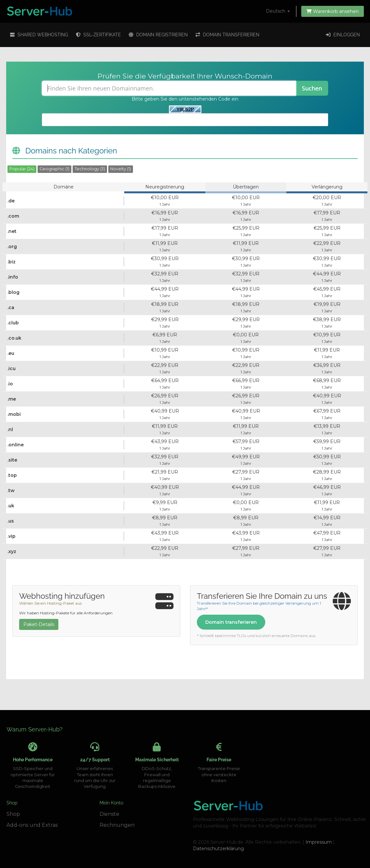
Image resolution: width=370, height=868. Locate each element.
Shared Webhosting (39, 35)
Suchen (312, 88)
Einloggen (343, 35)
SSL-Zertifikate (98, 35)
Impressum (319, 842)
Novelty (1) (121, 169)
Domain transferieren (227, 35)
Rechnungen (117, 825)
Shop (13, 814)
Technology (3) (90, 169)
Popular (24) (22, 169)
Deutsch (278, 11)
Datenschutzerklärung (218, 849)
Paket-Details (39, 624)
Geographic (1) (54, 169)
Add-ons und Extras (32, 825)
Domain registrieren (158, 35)
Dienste (109, 814)
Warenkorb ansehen (333, 11)
